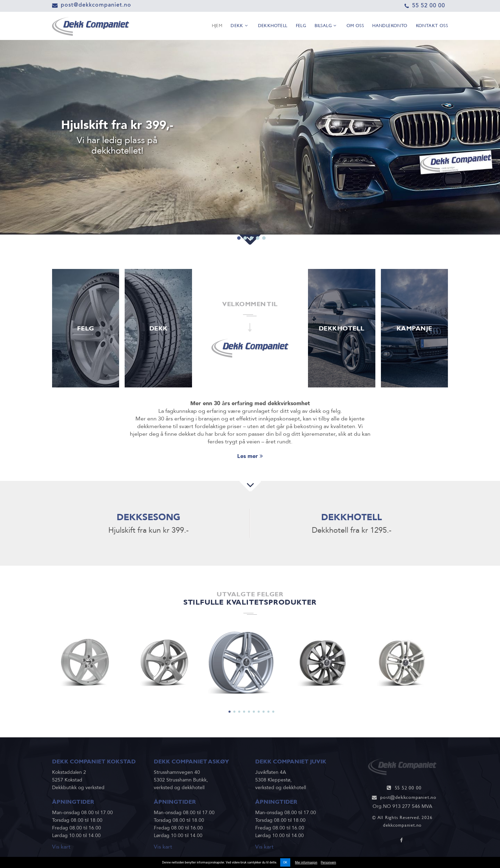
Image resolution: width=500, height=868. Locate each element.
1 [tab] (239, 222)
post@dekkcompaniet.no (96, 5)
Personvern (328, 862)
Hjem (217, 26)
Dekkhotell (273, 26)
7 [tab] (259, 712)
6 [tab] (254, 712)
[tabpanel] (250, 137)
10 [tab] (273, 712)
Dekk (239, 26)
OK (285, 862)
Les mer (250, 456)
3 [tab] (251, 222)
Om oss (355, 26)
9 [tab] (268, 712)
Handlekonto (390, 26)
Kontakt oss (432, 26)
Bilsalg (326, 26)
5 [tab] (264, 222)
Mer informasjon (306, 862)
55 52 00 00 (429, 5)
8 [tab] (264, 712)
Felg (301, 26)
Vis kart (61, 847)
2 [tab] (245, 222)
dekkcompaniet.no (402, 825)
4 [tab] (258, 222)
